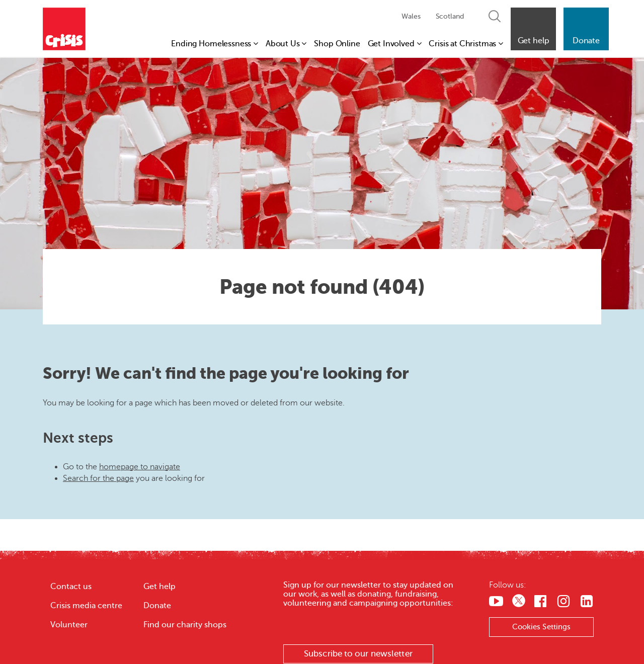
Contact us (71, 587)
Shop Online (337, 44)
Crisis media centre (86, 606)
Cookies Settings (542, 627)
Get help (159, 587)
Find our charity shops (185, 625)
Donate (157, 606)
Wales (411, 16)
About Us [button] (286, 44)
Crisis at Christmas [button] (466, 44)
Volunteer (69, 625)
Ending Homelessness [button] (215, 44)
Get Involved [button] (395, 44)
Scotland (450, 16)
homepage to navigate (140, 467)
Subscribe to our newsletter (358, 654)
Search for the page (98, 478)
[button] (533, 29)
